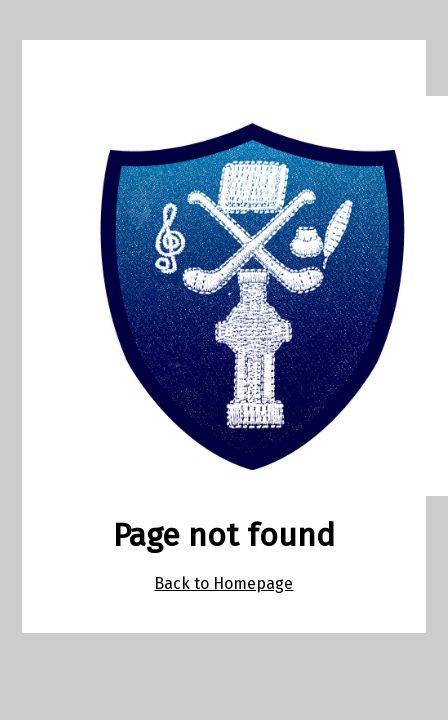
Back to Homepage (223, 583)
